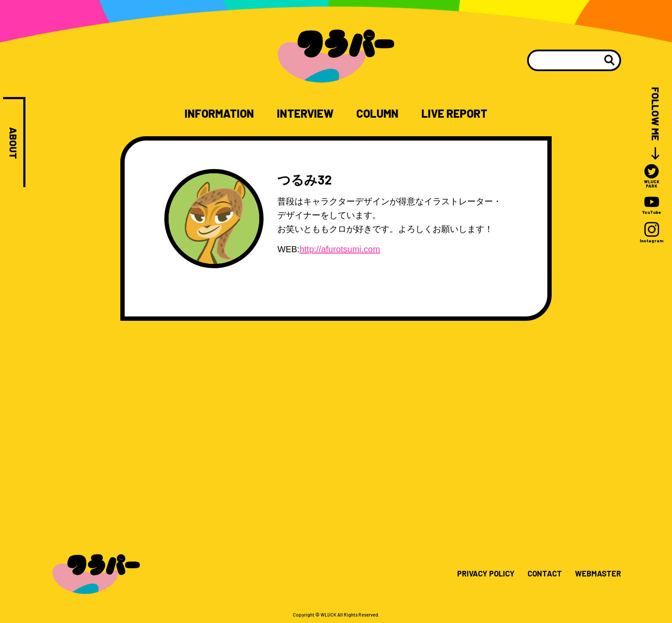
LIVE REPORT (454, 113)
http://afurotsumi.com (340, 249)
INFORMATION (219, 113)
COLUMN (377, 113)
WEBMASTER (598, 574)
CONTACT (545, 574)
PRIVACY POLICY (486, 574)
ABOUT (13, 143)
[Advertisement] (336, 413)
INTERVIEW (305, 113)
